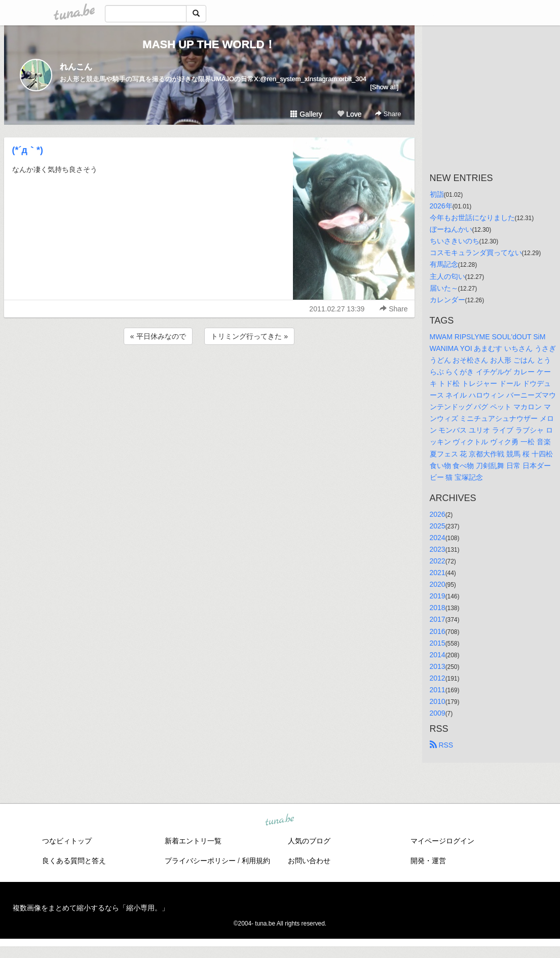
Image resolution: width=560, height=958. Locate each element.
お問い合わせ (309, 861)
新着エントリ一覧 (193, 841)
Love (349, 114)
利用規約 (256, 861)
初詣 (437, 194)
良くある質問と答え (74, 861)
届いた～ (444, 288)
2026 (438, 514)
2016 (438, 631)
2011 (438, 690)
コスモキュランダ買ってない (476, 253)
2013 (438, 666)
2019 (438, 596)
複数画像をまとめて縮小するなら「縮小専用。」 (91, 908)
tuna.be (280, 821)
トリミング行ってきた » (249, 336)
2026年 (441, 206)
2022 (438, 561)
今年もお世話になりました (472, 218)
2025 (438, 526)
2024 (438, 538)
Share (388, 114)
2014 (438, 655)
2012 (438, 678)
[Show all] (384, 87)
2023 (438, 549)
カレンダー (447, 300)
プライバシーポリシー (200, 861)
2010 (438, 701)
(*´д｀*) (28, 150)
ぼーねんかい (451, 229)
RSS (442, 745)
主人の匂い (447, 276)
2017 (438, 619)
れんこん (76, 67)
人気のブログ (309, 841)
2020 (438, 584)
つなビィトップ (67, 841)
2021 (438, 573)
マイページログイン (442, 841)
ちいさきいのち (455, 241)
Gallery (306, 114)
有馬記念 (444, 264)
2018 (438, 608)
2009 (438, 713)
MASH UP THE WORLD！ (209, 44)
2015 (438, 643)
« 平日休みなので (158, 336)
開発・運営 (428, 861)
